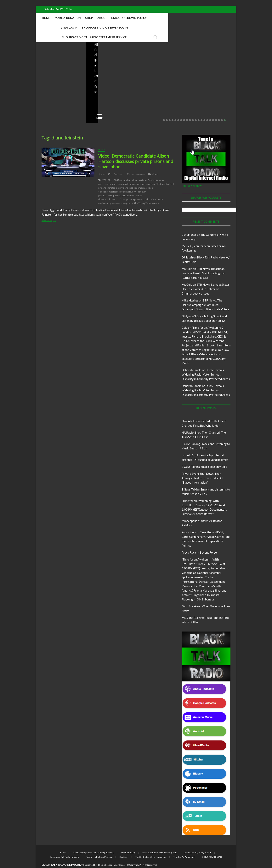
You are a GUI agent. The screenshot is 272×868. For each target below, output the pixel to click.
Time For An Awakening (184, 847)
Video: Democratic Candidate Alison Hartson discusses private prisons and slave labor (136, 152)
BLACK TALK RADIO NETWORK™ (62, 855)
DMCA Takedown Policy (152, 18)
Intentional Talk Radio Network (64, 847)
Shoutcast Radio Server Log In (94, 27)
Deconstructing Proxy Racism (198, 843)
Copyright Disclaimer (212, 847)
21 (222, 111)
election (151, 174)
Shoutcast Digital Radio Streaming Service (153, 27)
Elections (161, 174)
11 (193, 111)
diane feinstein (138, 174)
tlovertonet (189, 225)
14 (201, 111)
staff (44, 97)
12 (196, 111)
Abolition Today (128, 843)
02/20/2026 (209, 97)
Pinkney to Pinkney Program (99, 847)
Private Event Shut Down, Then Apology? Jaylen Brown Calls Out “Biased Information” (210, 84)
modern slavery (127, 182)
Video (155, 165)
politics (117, 186)
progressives (113, 194)
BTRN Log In (183, 18)
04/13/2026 (109, 97)
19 (216, 111)
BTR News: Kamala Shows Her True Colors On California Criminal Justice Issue (206, 279)
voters (156, 194)
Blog (49, 67)
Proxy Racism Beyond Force (199, 543)
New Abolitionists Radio (112, 76)
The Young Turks (143, 194)
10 (190, 111)
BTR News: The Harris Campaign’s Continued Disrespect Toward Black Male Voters (205, 295)
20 (219, 111)
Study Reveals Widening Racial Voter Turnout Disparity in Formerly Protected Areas (206, 365)
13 (199, 111)
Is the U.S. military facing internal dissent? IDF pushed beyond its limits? (161, 84)
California (153, 171)
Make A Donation (91, 18)
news (110, 186)
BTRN (207, 70)
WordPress (120, 855)
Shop (112, 18)
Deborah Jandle (192, 361)
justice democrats (138, 178)
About (125, 18)
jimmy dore (122, 178)
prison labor (128, 186)
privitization (149, 190)
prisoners (112, 190)
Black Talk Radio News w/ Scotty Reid (160, 843)
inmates (111, 178)
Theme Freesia (105, 855)
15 (204, 111)
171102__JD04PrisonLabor (116, 171)
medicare (114, 182)
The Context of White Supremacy (151, 847)
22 (225, 111)
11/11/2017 (116, 165)
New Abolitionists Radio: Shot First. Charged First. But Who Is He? (60, 84)
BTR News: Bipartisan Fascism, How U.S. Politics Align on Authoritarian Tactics (203, 264)
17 (210, 111)
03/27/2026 (159, 97)
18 (213, 111)
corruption (111, 174)
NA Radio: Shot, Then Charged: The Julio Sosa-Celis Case (108, 87)
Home (70, 18)
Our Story (124, 847)
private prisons (134, 190)
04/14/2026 (59, 97)
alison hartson (139, 171)
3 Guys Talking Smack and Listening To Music (93, 843)
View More (48, 108)
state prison (127, 194)
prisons (122, 190)
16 (207, 111)
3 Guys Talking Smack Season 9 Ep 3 (204, 457)
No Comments (49, 103)
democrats (124, 174)
